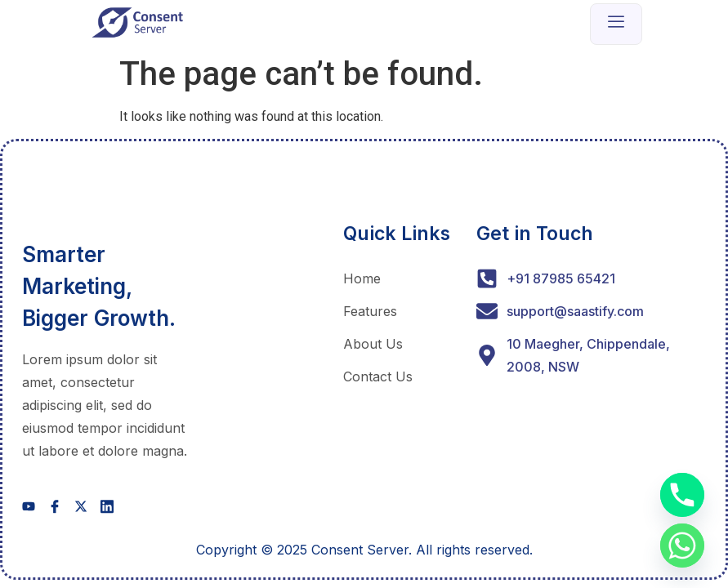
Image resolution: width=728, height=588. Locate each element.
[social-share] (29, 506)
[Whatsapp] (682, 546)
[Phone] (682, 495)
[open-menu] (616, 24)
